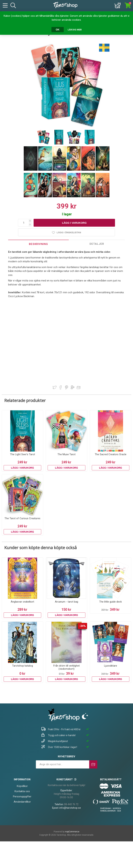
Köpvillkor (22, 786)
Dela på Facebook (61, 387)
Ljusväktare (111, 666)
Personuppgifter (22, 797)
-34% (83, 626)
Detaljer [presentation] (97, 244)
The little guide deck (110, 602)
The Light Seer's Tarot (23, 454)
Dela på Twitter (55, 387)
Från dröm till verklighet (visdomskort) (66, 667)
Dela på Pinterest (67, 387)
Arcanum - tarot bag (66, 602)
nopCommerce (72, 832)
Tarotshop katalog (23, 666)
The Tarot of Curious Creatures (22, 518)
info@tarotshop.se (70, 808)
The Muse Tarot (66, 454)
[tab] (38, 244)
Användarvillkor (22, 802)
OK (58, 30)
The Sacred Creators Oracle (111, 454)
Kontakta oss (22, 791)
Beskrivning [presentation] (38, 244)
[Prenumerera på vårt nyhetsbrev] (63, 764)
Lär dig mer (75, 30)
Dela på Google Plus (73, 387)
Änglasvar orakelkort (22, 602)
